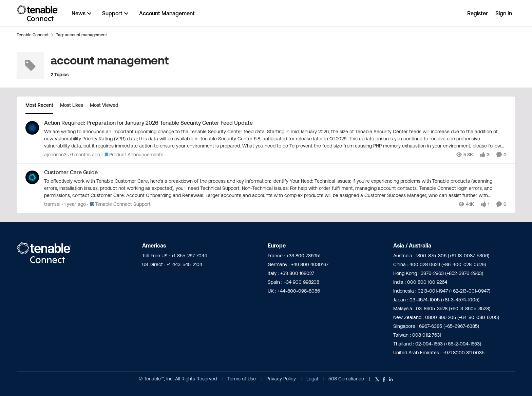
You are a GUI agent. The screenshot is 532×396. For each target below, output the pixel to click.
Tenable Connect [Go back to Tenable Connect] (33, 35)
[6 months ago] (84, 155)
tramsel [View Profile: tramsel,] (52, 204)
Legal (313, 379)
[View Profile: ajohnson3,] (32, 128)
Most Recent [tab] (39, 105)
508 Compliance (347, 379)
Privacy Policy (282, 379)
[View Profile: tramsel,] (32, 177)
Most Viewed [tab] (104, 105)
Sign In (504, 13)
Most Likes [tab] (72, 105)
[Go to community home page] (37, 13)
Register (478, 13)
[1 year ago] (74, 204)
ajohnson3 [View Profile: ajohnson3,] (55, 155)
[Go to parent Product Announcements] (132, 155)
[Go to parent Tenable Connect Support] (119, 204)
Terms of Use (242, 379)
